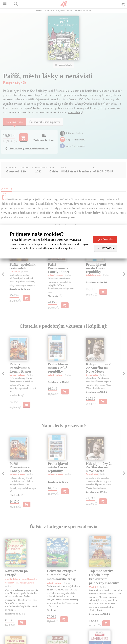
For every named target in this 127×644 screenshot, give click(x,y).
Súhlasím (105, 240)
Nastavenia (106, 248)
